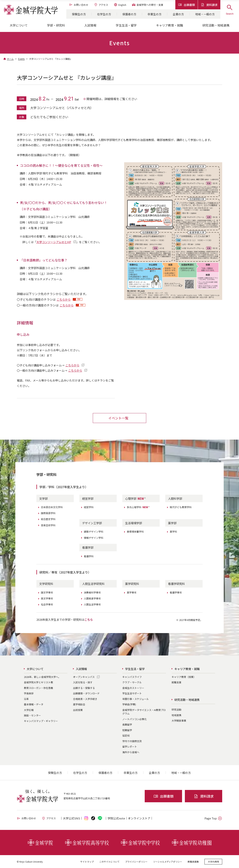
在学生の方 (104, 14)
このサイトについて (109, 861)
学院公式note (116, 818)
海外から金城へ (131, 752)
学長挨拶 (29, 693)
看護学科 (89, 556)
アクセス (101, 5)
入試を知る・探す (83, 682)
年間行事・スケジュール (136, 699)
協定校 (126, 735)
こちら (89, 619)
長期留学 (127, 724)
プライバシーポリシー (136, 861)
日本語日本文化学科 (52, 507)
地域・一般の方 (205, 14)
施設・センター (32, 715)
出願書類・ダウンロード (86, 693)
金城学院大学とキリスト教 (38, 682)
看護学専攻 (176, 592)
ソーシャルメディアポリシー (168, 861)
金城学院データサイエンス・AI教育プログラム (144, 712)
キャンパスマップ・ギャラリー (41, 721)
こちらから (64, 299)
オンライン (139, 818)
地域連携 (176, 715)
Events (21, 59)
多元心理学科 (138, 507)
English (120, 5)
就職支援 (176, 682)
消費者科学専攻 (92, 592)
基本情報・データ (34, 704)
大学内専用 (213, 861)
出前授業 (78, 710)
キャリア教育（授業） (184, 677)
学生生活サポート (132, 693)
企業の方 (178, 14)
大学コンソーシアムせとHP (54, 242)
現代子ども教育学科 (181, 507)
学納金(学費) (129, 704)
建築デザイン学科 (94, 532)
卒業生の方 (155, 14)
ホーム (10, 59)
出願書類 (187, 5)
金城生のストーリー (133, 688)
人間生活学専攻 (92, 604)
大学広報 (29, 710)
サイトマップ (87, 861)
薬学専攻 (132, 592)
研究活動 (176, 710)
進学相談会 (79, 704)
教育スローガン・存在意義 (38, 688)
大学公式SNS (72, 818)
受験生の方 (79, 14)
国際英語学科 (48, 513)
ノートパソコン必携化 (134, 719)
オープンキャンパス (84, 677)
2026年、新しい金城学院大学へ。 (42, 677)
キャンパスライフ (132, 677)
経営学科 (89, 507)
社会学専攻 (47, 604)
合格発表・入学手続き (85, 699)
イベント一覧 (118, 418)
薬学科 (173, 532)
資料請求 (209, 5)
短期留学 (127, 730)
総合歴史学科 (48, 519)
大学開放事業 (179, 721)
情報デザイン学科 (94, 538)
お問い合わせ (79, 5)
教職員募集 (193, 861)
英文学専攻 (47, 598)
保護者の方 (129, 14)
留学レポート (130, 746)
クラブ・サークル (132, 682)
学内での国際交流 (132, 741)
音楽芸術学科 (48, 525)
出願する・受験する (84, 688)
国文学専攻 (47, 592)
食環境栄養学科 (135, 532)
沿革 (26, 699)
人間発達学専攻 (92, 598)
